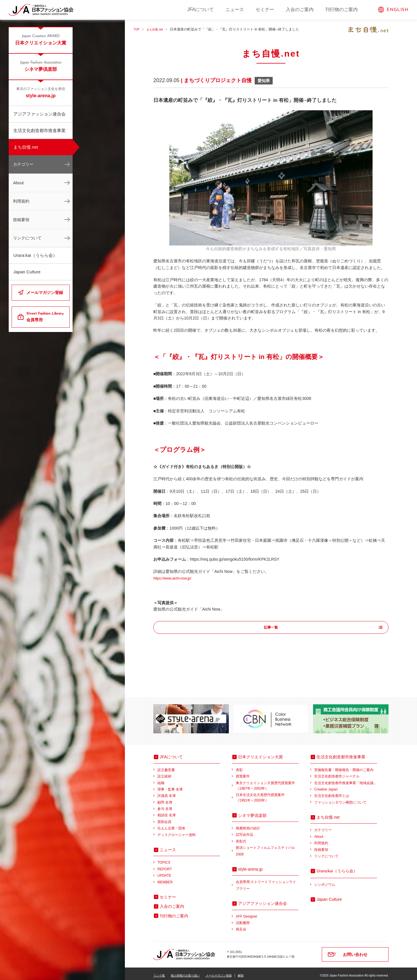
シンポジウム (325, 881)
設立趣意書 (166, 766)
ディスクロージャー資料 (177, 831)
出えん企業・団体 (171, 824)
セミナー (265, 9)
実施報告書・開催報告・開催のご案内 (344, 766)
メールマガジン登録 (45, 293)
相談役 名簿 (167, 811)
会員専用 (46, 317)
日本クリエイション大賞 (41, 39)
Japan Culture (27, 272)
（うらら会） (337, 867)
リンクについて (27, 238)
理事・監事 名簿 (170, 786)
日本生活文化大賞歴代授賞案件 (267, 794)
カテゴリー (23, 164)
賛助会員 (164, 818)
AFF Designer (247, 913)
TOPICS (164, 859)
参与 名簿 (165, 805)
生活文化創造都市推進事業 (39, 130)
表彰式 (241, 838)
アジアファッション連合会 (39, 114)
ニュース (235, 9)
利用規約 (21, 201)
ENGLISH (398, 10)
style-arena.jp (41, 92)
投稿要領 (21, 220)
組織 (161, 779)
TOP (137, 29)
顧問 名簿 (165, 799)
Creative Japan (326, 786)
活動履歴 (243, 919)
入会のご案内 (300, 9)
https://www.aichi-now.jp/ (176, 578)
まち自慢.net (26, 147)
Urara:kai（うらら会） (35, 255)
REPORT (165, 865)
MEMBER (165, 878)
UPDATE (164, 872)
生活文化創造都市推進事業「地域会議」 (346, 779)
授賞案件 (243, 773)
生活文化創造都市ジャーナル (337, 773)
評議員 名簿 (167, 792)
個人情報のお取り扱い (185, 972)
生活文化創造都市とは (332, 792)
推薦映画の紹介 (248, 824)
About (18, 183)
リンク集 (159, 972)
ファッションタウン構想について (340, 799)
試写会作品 (245, 831)
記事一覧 (271, 628)
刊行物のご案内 (341, 9)
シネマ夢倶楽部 (41, 66)
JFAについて (201, 9)
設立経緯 (164, 773)
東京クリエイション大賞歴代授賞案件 (267, 783)
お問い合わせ (355, 951)
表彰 (239, 766)
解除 (241, 972)
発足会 (241, 925)
